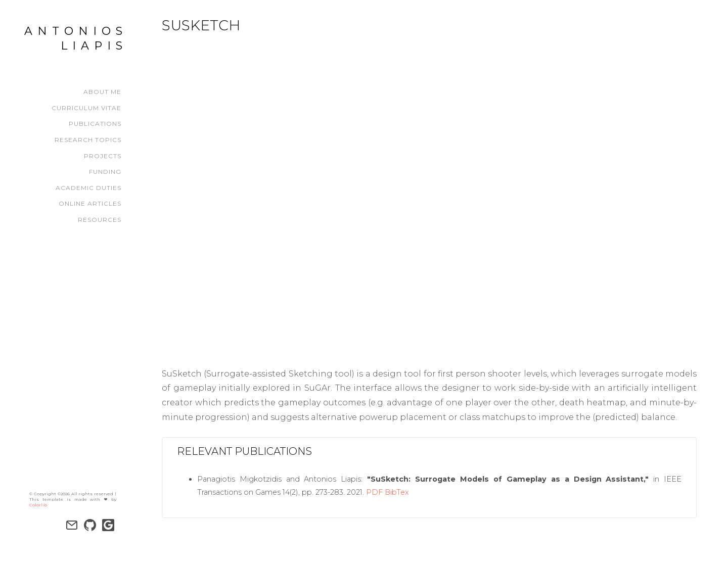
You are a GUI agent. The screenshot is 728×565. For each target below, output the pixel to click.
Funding (105, 172)
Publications (95, 124)
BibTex (397, 492)
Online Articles (90, 203)
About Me (102, 92)
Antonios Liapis (76, 38)
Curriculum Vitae (86, 108)
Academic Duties (88, 188)
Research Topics (88, 140)
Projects (103, 156)
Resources (100, 220)
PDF (374, 492)
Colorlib (38, 496)
